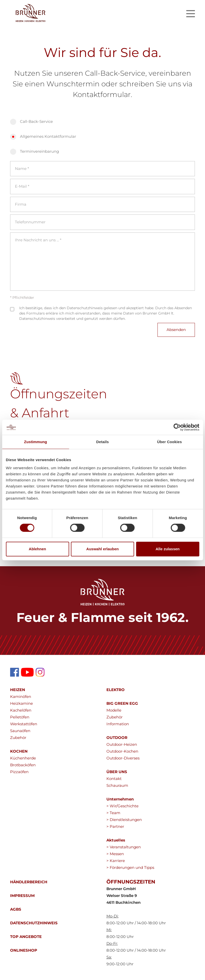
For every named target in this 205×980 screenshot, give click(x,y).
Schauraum (117, 785)
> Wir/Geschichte (122, 806)
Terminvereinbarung (39, 151)
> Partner (115, 826)
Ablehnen (37, 549)
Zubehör (18, 738)
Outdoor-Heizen (122, 744)
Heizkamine (21, 703)
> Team (113, 813)
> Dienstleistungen (124, 820)
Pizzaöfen (19, 772)
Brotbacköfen (23, 765)
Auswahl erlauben (102, 549)
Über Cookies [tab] (170, 442)
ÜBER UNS (117, 772)
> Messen (115, 854)
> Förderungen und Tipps (130, 867)
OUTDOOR (117, 738)
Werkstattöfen (24, 724)
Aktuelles (116, 840)
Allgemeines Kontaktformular (48, 136)
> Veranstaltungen (124, 847)
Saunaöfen (20, 731)
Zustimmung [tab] (36, 442)
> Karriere (116, 861)
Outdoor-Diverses (123, 758)
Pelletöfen (20, 717)
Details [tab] (103, 442)
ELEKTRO (116, 690)
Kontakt (114, 779)
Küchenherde (23, 758)
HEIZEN (18, 690)
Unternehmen (120, 799)
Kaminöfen (21, 697)
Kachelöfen (21, 710)
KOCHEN (19, 751)
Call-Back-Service (36, 121)
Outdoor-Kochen (122, 751)
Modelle (114, 710)
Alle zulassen (167, 549)
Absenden (176, 330)
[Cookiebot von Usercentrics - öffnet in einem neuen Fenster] (177, 427)
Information (118, 724)
